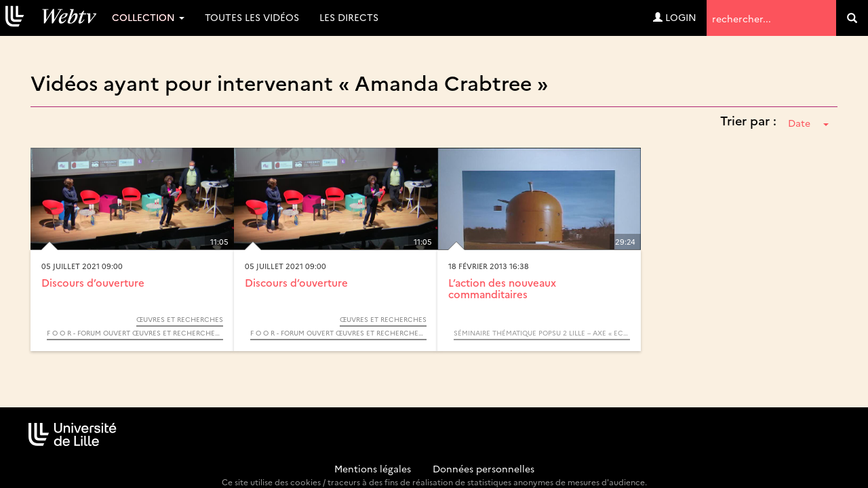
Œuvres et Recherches (180, 319)
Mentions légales (373, 468)
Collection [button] (148, 17)
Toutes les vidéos (252, 17)
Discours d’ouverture (93, 282)
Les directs (349, 17)
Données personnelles (484, 468)
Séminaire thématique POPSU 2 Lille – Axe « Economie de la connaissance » (542, 333)
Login (675, 17)
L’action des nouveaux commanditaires (502, 288)
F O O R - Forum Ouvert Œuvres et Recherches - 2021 (135, 333)
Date (808, 123)
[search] (852, 18)
